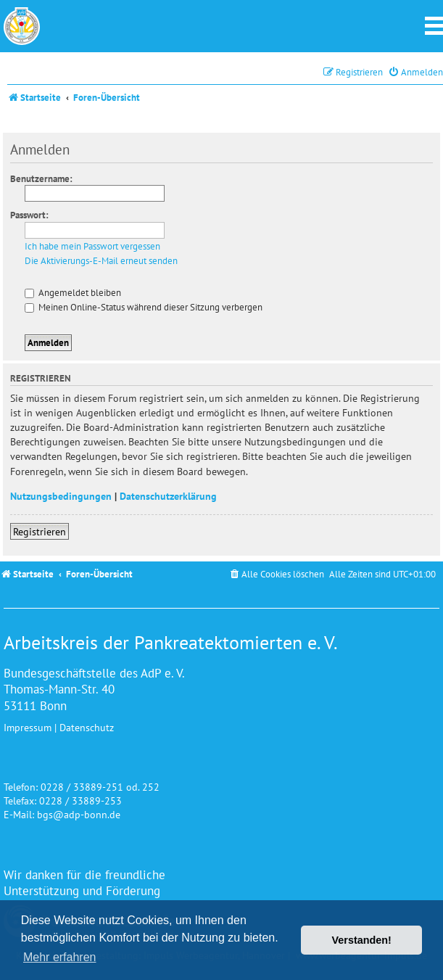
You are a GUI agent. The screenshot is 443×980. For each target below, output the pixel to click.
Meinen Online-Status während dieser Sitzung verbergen (144, 307)
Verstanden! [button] (362, 940)
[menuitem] (415, 72)
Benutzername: (41, 179)
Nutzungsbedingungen (61, 496)
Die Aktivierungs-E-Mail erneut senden (101, 261)
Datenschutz (87, 727)
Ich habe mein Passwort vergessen (92, 247)
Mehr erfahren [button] (60, 957)
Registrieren (40, 531)
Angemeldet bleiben (73, 293)
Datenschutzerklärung (168, 496)
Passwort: (29, 215)
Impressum (28, 727)
